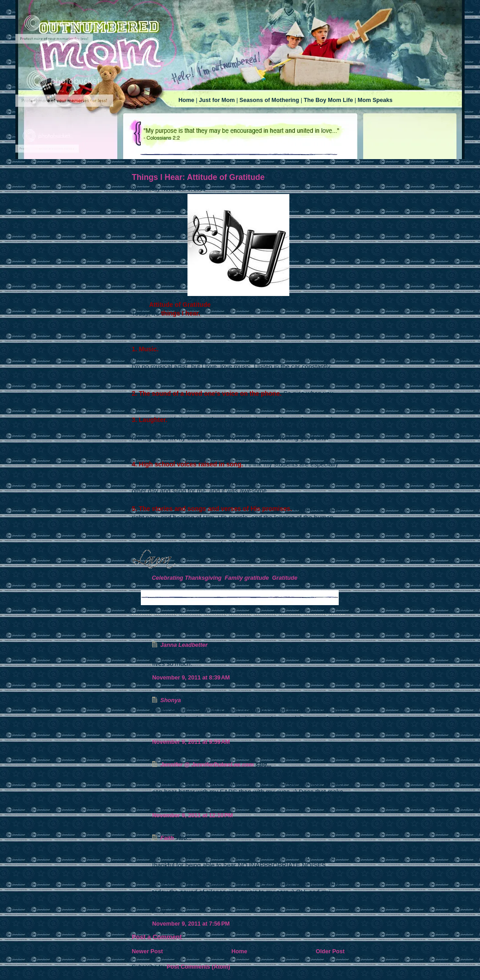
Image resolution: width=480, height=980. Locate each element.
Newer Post (147, 951)
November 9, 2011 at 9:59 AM (191, 742)
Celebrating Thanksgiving (187, 578)
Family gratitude (247, 578)
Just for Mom (217, 100)
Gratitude (285, 578)
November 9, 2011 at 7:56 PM (191, 924)
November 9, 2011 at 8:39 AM (191, 678)
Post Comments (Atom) (198, 967)
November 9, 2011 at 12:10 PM (192, 815)
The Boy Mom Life (329, 100)
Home (186, 100)
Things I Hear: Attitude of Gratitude (198, 177)
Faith (167, 838)
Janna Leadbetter (184, 645)
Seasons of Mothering (269, 100)
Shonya (171, 700)
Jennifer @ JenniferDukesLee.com (207, 765)
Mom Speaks (375, 100)
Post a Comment (157, 937)
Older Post (330, 951)
